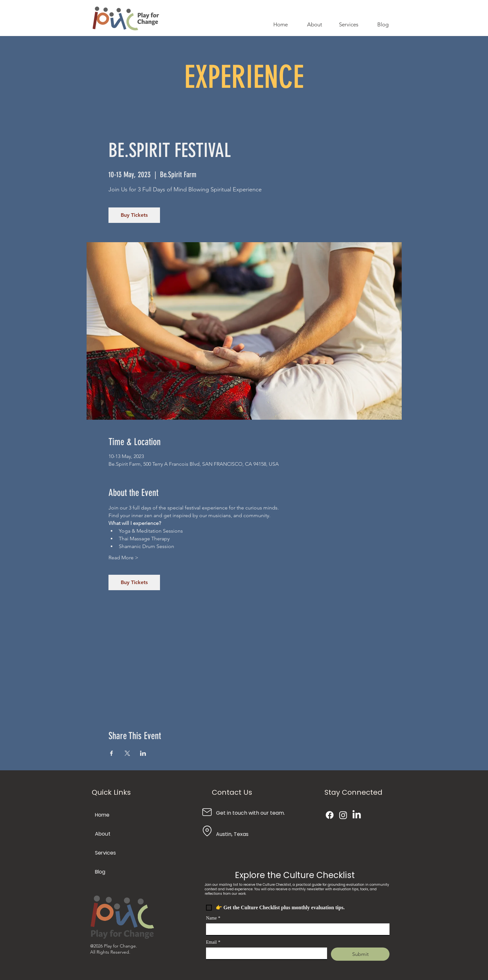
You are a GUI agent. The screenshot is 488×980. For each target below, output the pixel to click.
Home (102, 815)
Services (105, 853)
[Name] (296, 929)
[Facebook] (330, 815)
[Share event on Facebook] (112, 753)
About (103, 834)
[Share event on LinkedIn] (143, 753)
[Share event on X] (127, 753)
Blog (100, 872)
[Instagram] (343, 815)
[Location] (207, 831)
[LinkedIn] (357, 815)
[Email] (265, 953)
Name (213, 918)
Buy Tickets (134, 215)
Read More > (123, 558)
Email (213, 942)
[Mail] (207, 812)
